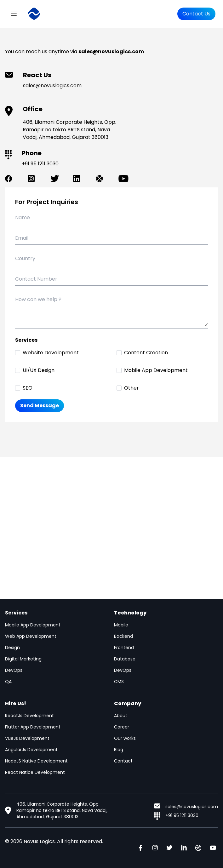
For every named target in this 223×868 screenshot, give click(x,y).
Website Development (51, 353)
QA (8, 682)
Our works (125, 738)
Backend (123, 636)
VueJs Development (27, 738)
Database (125, 659)
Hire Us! (16, 703)
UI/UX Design (39, 370)
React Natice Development (35, 772)
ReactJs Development (29, 716)
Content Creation (146, 353)
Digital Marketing (23, 659)
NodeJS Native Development (36, 761)
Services (16, 613)
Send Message (40, 405)
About (121, 716)
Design (12, 648)
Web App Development (31, 636)
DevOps (14, 670)
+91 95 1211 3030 (40, 164)
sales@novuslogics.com (52, 86)
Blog (119, 750)
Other (132, 388)
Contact (123, 761)
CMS (119, 682)
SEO (28, 388)
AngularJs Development (31, 750)
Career (122, 727)
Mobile (121, 625)
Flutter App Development (33, 727)
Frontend (124, 648)
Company (128, 703)
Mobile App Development (156, 370)
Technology (130, 613)
